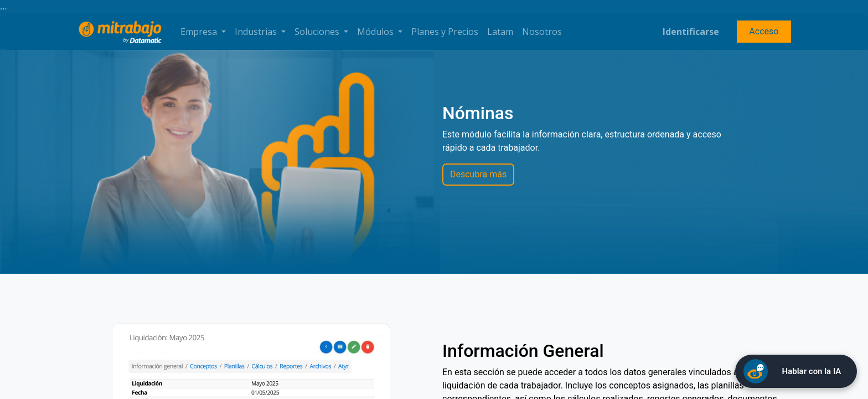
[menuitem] (445, 32)
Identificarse (691, 32)
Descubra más (478, 174)
